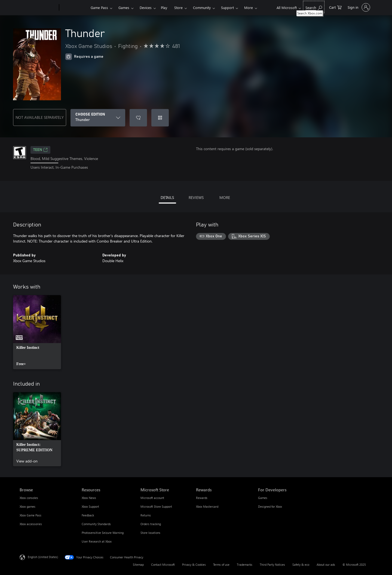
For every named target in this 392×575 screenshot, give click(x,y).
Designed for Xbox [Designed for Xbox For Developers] (270, 506)
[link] (37, 332)
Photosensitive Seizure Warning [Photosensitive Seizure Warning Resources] (103, 533)
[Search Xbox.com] (314, 7)
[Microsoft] (38, 8)
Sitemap (138, 565)
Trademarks (245, 565)
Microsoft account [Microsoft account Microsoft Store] (152, 498)
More (249, 7)
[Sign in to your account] (358, 7)
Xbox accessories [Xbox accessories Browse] (31, 524)
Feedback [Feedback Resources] (88, 515)
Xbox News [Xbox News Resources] (89, 498)
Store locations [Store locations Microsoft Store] (150, 533)
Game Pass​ (99, 7)
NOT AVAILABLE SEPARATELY (40, 117)
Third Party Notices (272, 565)
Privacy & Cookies (194, 565)
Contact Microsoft (163, 565)
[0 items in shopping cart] (335, 7)
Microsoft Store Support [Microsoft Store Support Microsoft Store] (156, 506)
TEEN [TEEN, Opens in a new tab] (40, 150)
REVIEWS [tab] (196, 197)
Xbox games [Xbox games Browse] (27, 506)
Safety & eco (301, 565)
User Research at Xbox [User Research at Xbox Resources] (97, 541)
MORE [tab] (225, 197)
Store (178, 7)
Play (164, 7)
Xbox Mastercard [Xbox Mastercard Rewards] (207, 506)
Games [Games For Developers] (263, 498)
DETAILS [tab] (167, 197)
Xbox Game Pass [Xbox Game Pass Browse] (30, 515)
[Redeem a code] (160, 118)
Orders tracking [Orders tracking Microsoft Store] (151, 524)
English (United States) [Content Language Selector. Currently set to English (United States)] (43, 557)
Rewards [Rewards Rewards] (202, 498)
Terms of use (221, 565)
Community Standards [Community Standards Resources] (96, 524)
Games (124, 7)
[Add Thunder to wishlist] (138, 118)
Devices (146, 7)
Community (202, 7)
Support (227, 7)
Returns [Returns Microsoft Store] (146, 515)
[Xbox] (74, 8)
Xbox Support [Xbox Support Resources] (90, 506)
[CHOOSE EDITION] (98, 118)
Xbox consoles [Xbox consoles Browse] (29, 498)
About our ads (326, 565)
